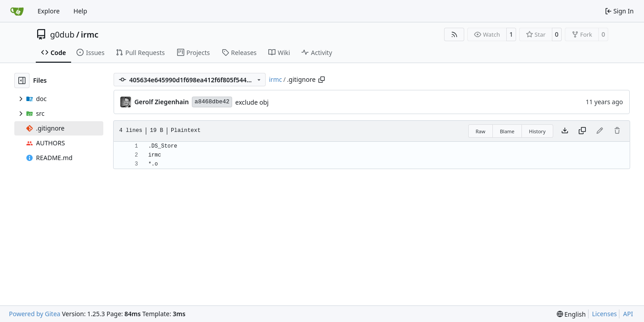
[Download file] (565, 131)
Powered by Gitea (35, 314)
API (628, 314)
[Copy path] (322, 80)
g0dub (62, 34)
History (537, 131)
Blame (507, 131)
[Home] (17, 11)
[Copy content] (582, 131)
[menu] (571, 314)
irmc (90, 34)
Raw (481, 131)
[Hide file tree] (22, 80)
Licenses (605, 314)
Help (80, 11)
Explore (49, 11)
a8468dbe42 (212, 102)
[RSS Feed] (454, 34)
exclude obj (252, 102)
